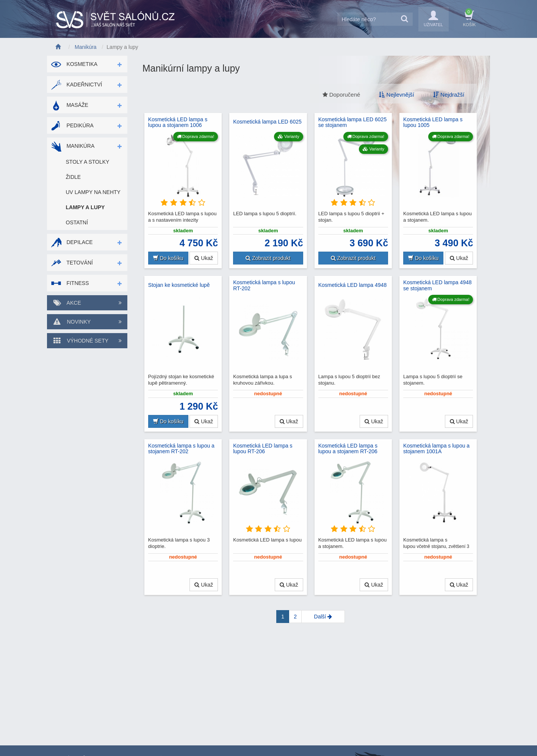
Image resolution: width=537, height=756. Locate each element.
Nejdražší (449, 95)
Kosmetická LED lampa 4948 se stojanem (438, 285)
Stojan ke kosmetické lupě (179, 285)
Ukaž (204, 258)
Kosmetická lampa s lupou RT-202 (264, 285)
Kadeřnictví (77, 85)
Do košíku (168, 258)
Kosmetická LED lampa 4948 (353, 285)
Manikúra (73, 146)
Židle (74, 177)
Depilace (72, 242)
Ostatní (77, 222)
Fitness (70, 283)
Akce (87, 303)
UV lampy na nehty (93, 192)
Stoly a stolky (88, 162)
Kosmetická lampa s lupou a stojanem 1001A (436, 449)
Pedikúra (72, 125)
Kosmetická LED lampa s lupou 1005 (433, 122)
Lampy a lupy (85, 207)
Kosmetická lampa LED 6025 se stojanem (353, 122)
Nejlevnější (397, 95)
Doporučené (341, 95)
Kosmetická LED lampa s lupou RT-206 (263, 449)
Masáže (70, 105)
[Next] (323, 617)
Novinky (87, 322)
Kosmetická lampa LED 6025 (267, 122)
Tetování (72, 263)
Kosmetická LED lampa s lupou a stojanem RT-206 (348, 449)
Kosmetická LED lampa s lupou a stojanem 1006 (178, 122)
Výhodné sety (87, 341)
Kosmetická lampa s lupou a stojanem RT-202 (181, 449)
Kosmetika (74, 64)
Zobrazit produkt (268, 258)
